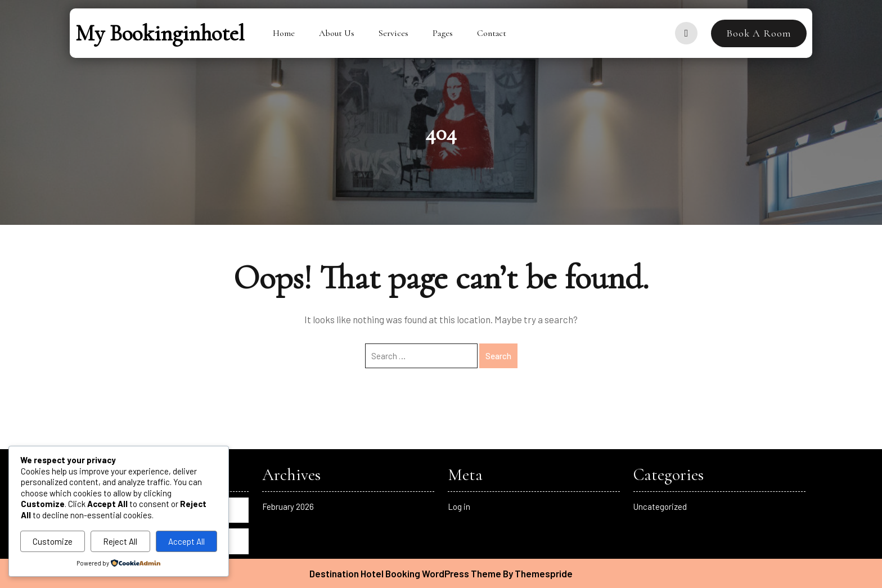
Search (498, 356)
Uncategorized (660, 506)
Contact (492, 33)
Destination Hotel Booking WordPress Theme (405, 573)
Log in (459, 506)
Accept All (186, 541)
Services (393, 33)
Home (284, 33)
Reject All (120, 541)
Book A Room (759, 33)
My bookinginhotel (160, 33)
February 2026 (288, 506)
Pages (443, 33)
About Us (337, 33)
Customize (53, 541)
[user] (686, 33)
